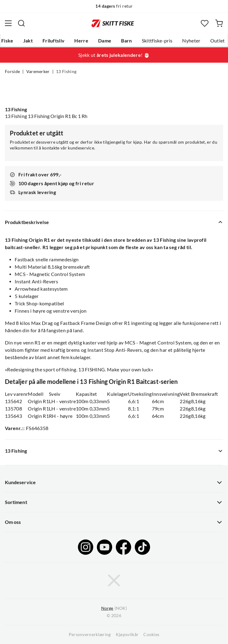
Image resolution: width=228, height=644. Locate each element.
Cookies (151, 635)
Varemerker (38, 72)
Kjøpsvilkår (127, 635)
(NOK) (114, 608)
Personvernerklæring (90, 635)
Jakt (28, 41)
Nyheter (191, 41)
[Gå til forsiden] (113, 23)
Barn (126, 41)
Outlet (218, 41)
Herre (81, 41)
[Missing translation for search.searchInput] (21, 23)
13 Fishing (66, 72)
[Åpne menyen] (8, 23)
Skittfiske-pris (157, 41)
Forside (12, 72)
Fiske (7, 41)
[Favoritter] (205, 23)
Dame (105, 41)
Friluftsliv (54, 41)
